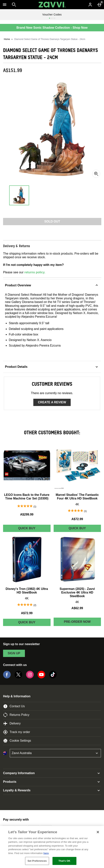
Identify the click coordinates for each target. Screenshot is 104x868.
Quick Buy (34, 529)
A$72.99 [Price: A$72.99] (77, 519)
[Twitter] (18, 677)
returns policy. (35, 272)
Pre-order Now (77, 622)
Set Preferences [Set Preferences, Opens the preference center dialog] (37, 861)
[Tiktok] (53, 677)
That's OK (64, 861)
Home (7, 39)
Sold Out (52, 221)
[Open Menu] (5, 5)
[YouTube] (41, 677)
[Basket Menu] (99, 5)
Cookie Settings (17, 741)
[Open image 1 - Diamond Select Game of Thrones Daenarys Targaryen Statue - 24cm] (19, 195)
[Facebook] (7, 677)
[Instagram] (30, 677)
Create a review (52, 402)
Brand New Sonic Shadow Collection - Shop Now (52, 28)
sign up (14, 653)
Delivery (12, 723)
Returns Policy (16, 715)
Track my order (17, 732)
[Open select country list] (55, 753)
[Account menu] (90, 5)
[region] (52, 847)
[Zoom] (96, 174)
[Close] (98, 832)
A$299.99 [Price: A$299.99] (27, 514)
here (46, 853)
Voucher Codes (52, 15)
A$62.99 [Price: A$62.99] (77, 608)
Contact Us (14, 706)
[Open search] (14, 5)
